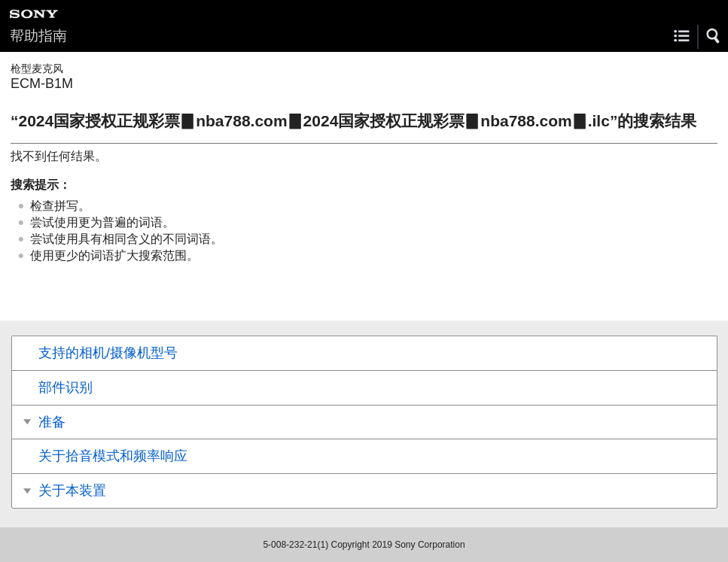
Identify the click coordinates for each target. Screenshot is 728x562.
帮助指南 (38, 36)
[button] (714, 36)
